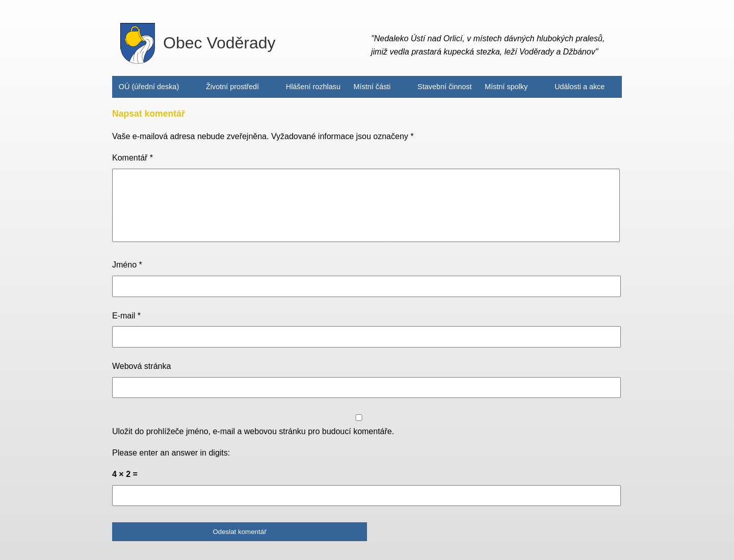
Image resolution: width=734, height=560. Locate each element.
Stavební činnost (444, 87)
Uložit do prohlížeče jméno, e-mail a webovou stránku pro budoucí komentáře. (253, 431)
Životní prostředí (232, 87)
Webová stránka (141, 366)
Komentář (133, 158)
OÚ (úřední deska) (149, 87)
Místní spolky (506, 87)
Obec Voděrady (198, 43)
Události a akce (580, 87)
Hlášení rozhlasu (313, 87)
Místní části (372, 87)
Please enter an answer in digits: (171, 453)
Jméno (127, 265)
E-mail (126, 316)
